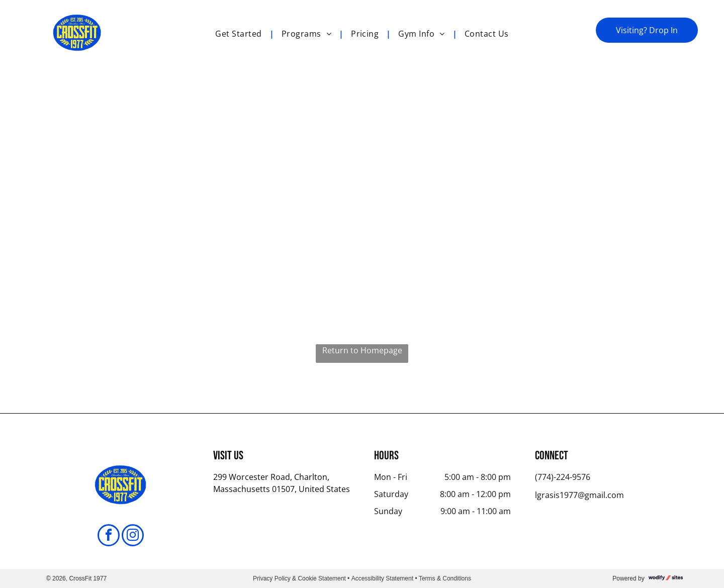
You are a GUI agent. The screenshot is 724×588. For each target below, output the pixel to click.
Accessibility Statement (382, 578)
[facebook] (109, 536)
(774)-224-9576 (563, 477)
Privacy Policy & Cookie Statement (299, 578)
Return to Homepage (362, 350)
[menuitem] (241, 34)
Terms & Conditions (445, 578)
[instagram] (133, 536)
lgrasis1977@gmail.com (579, 495)
